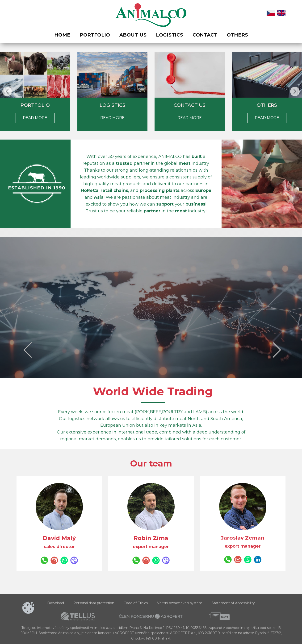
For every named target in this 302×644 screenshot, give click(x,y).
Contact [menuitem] (205, 35)
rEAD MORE (35, 118)
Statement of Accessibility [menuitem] (233, 603)
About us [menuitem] (133, 35)
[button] (7, 91)
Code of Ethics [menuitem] (136, 603)
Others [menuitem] (237, 35)
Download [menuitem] (56, 603)
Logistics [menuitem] (170, 35)
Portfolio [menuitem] (95, 35)
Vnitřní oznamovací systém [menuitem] (180, 603)
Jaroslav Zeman (243, 538)
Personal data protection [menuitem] (94, 603)
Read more (112, 118)
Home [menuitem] (62, 35)
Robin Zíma (151, 538)
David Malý (59, 538)
